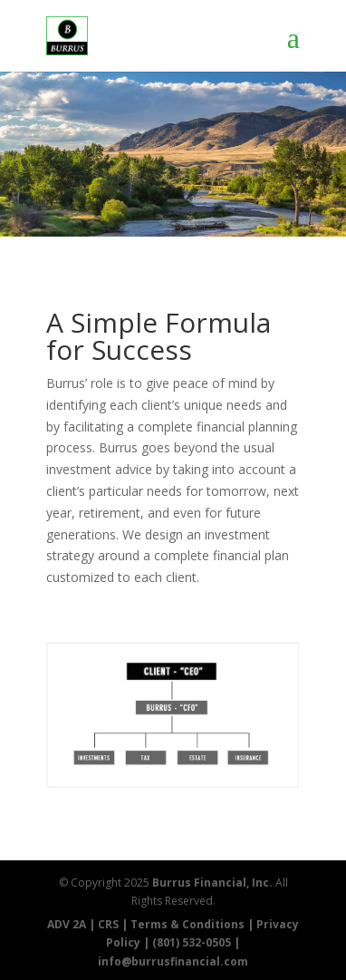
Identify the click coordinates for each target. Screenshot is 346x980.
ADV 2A (67, 924)
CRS (108, 924)
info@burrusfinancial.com (173, 961)
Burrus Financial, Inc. (212, 883)
